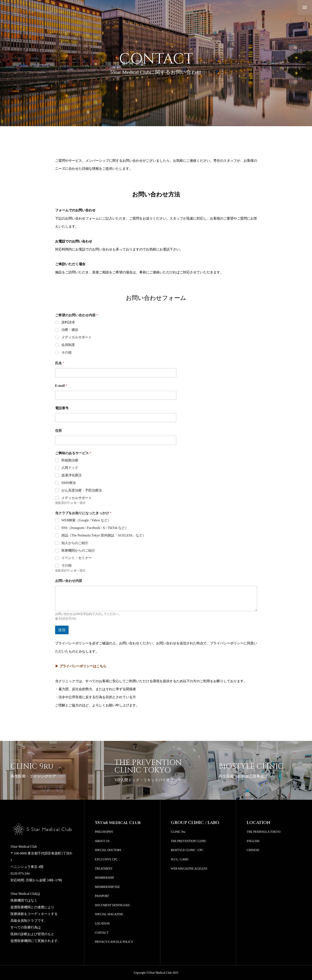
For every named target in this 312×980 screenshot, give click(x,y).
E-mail (61, 386)
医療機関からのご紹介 (78, 550)
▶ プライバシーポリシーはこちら (81, 666)
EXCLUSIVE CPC (106, 859)
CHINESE (253, 850)
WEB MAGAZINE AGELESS (189, 869)
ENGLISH (253, 841)
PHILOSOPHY (104, 832)
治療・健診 (70, 330)
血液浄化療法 (72, 475)
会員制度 (68, 345)
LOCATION (102, 924)
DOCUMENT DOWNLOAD (112, 905)
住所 (58, 431)
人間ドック (70, 468)
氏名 (60, 363)
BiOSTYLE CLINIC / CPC (187, 850)
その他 (66, 352)
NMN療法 (69, 483)
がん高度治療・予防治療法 (82, 490)
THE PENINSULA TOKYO (264, 832)
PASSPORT (102, 896)
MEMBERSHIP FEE (107, 887)
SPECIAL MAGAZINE (109, 914)
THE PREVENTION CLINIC (189, 841)
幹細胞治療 (70, 460)
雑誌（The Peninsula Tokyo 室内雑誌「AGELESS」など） (104, 535)
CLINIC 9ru (178, 832)
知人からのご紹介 (75, 543)
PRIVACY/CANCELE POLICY (114, 942)
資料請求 (68, 322)
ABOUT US (102, 841)
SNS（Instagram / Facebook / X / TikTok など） (95, 528)
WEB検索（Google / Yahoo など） (86, 520)
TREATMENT (104, 869)
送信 (62, 630)
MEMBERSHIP (104, 878)
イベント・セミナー (77, 558)
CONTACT (102, 933)
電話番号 (62, 408)
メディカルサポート (77, 337)
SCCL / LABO (180, 859)
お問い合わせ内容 (69, 581)
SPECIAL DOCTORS (108, 850)
